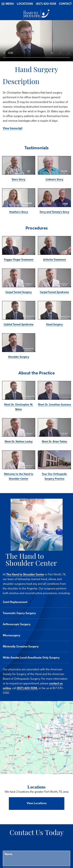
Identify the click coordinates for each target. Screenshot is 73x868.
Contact (65, 4)
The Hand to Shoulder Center (25, 575)
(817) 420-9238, (27, 688)
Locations (25, 4)
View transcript (13, 128)
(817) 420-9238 (46, 4)
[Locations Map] (36, 737)
